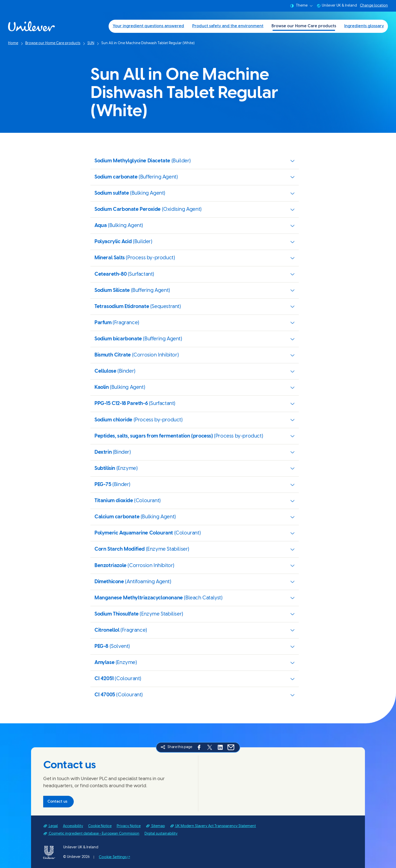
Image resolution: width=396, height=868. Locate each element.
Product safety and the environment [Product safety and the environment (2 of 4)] (228, 26)
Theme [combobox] (301, 6)
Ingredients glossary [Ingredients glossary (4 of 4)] (364, 26)
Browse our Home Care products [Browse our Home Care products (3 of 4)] (304, 26)
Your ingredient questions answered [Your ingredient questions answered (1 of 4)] (148, 26)
